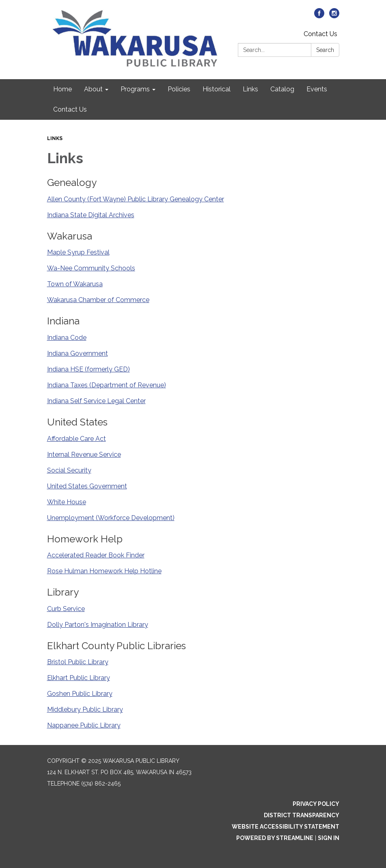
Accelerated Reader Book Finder (96, 555)
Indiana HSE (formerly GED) (88, 369)
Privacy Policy (316, 804)
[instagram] (334, 16)
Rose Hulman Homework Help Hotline (104, 571)
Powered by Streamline (275, 838)
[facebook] (319, 16)
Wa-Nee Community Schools (91, 268)
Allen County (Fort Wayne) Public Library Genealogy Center (136, 199)
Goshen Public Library (80, 694)
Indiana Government (78, 353)
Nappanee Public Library (84, 725)
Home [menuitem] (63, 89)
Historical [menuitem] (217, 89)
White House (67, 502)
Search (325, 50)
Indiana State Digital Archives (91, 215)
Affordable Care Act (77, 439)
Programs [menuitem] (135, 89)
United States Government (87, 486)
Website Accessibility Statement (286, 827)
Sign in (329, 838)
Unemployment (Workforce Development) (111, 518)
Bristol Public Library (78, 662)
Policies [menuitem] (179, 89)
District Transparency (302, 815)
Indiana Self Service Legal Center (96, 401)
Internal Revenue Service (84, 455)
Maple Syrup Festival (78, 252)
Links (55, 138)
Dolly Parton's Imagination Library (98, 625)
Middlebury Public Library (85, 709)
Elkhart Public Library (79, 678)
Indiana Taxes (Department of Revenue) (107, 385)
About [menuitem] (93, 89)
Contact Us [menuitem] (70, 109)
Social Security (69, 470)
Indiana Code (67, 338)
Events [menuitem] (317, 89)
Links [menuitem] (250, 89)
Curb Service (66, 609)
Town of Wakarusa (75, 284)
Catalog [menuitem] (282, 89)
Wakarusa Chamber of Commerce (98, 300)
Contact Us (320, 34)
